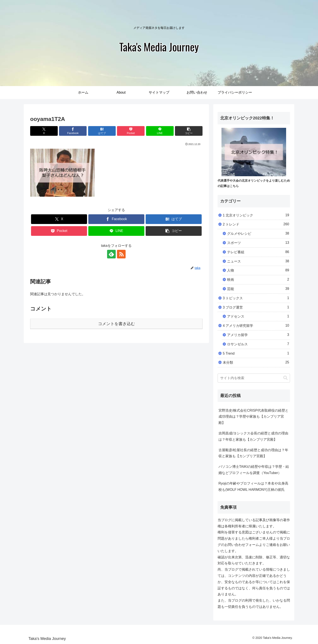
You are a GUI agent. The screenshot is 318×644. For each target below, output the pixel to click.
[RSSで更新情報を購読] (121, 254)
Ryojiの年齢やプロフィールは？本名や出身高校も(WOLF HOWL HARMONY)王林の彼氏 (253, 486)
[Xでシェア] (44, 131)
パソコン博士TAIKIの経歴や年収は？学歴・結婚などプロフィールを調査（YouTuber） (254, 470)
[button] (189, 131)
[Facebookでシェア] (73, 131)
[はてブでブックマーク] (102, 131)
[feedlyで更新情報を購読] (111, 254)
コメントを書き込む (116, 324)
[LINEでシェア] (160, 131)
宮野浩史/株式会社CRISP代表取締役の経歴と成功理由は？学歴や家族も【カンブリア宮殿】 (253, 417)
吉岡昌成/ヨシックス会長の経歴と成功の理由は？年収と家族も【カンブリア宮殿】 (253, 436)
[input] (254, 378)
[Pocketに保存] (131, 131)
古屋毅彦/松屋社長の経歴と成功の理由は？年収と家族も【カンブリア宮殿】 (253, 453)
